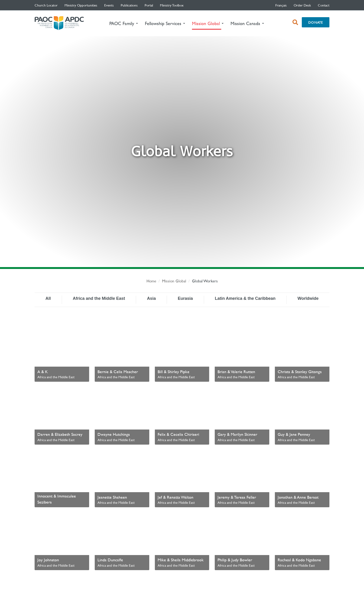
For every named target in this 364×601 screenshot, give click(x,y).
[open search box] (295, 22)
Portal (149, 5)
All (48, 298)
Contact (324, 5)
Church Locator (46, 5)
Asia (151, 298)
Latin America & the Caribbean (245, 298)
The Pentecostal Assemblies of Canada (59, 23)
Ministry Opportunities (81, 5)
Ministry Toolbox (172, 5)
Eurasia (185, 298)
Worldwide (308, 298)
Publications (129, 5)
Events (109, 5)
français (281, 5)
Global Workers (205, 281)
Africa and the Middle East (99, 298)
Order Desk (302, 5)
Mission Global (174, 281)
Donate (316, 22)
